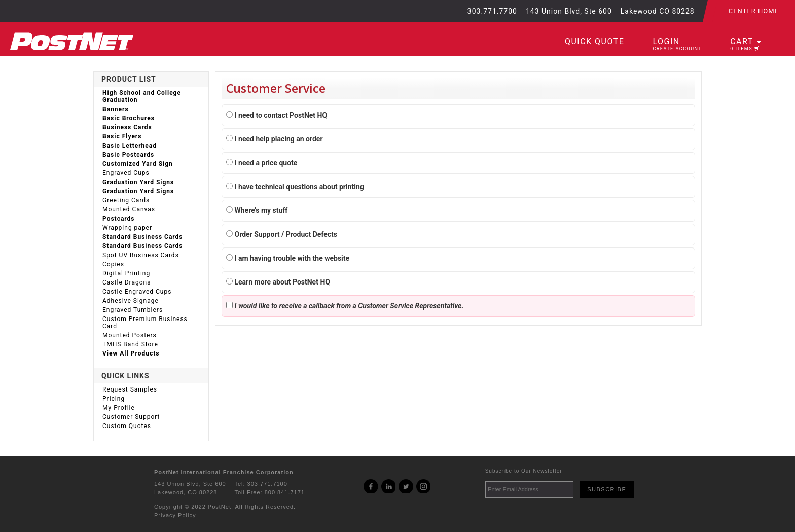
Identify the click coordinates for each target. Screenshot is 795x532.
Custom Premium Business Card (145, 323)
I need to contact (277, 115)
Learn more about (278, 282)
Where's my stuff (257, 210)
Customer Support (131, 417)
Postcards (119, 219)
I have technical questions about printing (295, 187)
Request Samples (130, 389)
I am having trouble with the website (288, 258)
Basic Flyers (122, 136)
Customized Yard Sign (138, 164)
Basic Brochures (129, 118)
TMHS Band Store (130, 344)
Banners (116, 109)
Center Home (754, 11)
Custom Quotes (127, 426)
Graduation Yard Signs (138, 182)
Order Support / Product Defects (282, 234)
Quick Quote (594, 41)
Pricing (114, 399)
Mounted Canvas (129, 209)
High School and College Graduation (142, 96)
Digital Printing (126, 273)
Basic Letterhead (130, 146)
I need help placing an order (275, 139)
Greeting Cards (126, 200)
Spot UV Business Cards (141, 255)
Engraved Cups (126, 173)
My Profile (119, 408)
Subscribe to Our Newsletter (524, 471)
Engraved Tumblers (133, 310)
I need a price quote (262, 163)
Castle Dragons (127, 282)
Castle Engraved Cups (137, 292)
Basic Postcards (128, 155)
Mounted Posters (130, 335)
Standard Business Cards (143, 237)
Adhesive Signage (131, 301)
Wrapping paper (127, 228)
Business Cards (127, 127)
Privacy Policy (175, 515)
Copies (113, 264)
